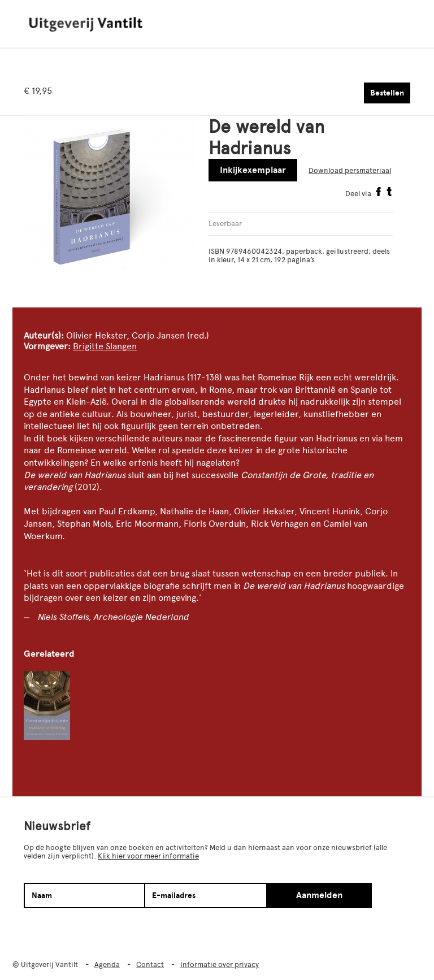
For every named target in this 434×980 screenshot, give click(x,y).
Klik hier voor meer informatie (148, 856)
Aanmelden (319, 895)
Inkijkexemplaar (253, 170)
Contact (150, 964)
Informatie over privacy (220, 964)
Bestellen (387, 93)
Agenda (107, 964)
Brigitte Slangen (105, 346)
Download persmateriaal (350, 170)
